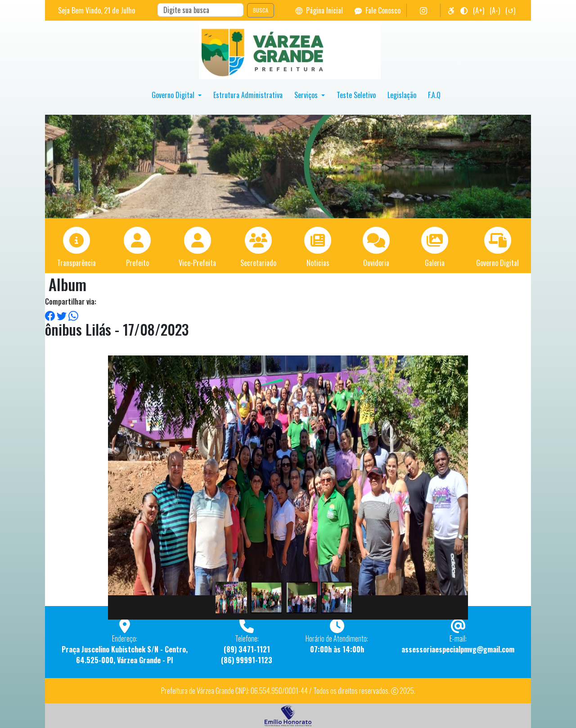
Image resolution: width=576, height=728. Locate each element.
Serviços (307, 95)
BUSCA (261, 10)
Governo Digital (174, 95)
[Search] (200, 10)
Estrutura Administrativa (248, 95)
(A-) (495, 10)
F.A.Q (434, 95)
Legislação (402, 95)
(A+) (479, 10)
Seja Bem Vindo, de (97, 10)
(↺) (510, 10)
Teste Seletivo (356, 95)
